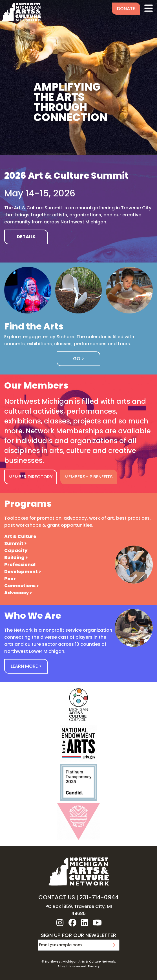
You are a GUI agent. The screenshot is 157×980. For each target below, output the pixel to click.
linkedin (85, 923)
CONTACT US (57, 897)
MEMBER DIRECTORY (31, 477)
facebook (72, 923)
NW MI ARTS (21, 12)
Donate (126, 9)
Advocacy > (18, 593)
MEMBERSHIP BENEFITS (89, 477)
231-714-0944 (99, 897)
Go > (78, 359)
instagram (60, 923)
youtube (97, 923)
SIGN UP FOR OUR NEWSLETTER (78, 936)
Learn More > (26, 666)
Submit (114, 945)
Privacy (94, 966)
